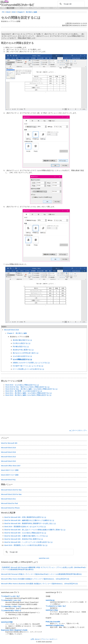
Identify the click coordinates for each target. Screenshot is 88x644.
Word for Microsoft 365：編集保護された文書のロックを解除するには (29, 520)
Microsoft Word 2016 (11, 330)
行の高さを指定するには (22, 343)
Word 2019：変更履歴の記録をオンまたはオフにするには (25, 527)
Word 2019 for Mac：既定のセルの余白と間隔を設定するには (27, 387)
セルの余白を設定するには (22, 356)
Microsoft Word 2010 (8, 461)
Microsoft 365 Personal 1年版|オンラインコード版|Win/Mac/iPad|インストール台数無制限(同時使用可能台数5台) (41, 574)
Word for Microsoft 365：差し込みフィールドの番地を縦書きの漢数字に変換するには (35, 530)
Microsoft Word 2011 (8, 499)
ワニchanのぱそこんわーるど (11, 600)
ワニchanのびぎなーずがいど (11, 610)
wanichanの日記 (7, 622)
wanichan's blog (52, 610)
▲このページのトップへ (78, 430)
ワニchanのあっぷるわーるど (11, 606)
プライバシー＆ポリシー (49, 639)
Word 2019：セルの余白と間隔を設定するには (22, 385)
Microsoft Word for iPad (9, 503)
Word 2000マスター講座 (10, 475)
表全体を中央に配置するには (23, 350)
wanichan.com (44, 558)
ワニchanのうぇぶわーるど (10, 596)
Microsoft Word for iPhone (10, 508)
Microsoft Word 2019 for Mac (11, 490)
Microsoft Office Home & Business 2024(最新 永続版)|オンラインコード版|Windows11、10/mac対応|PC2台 (39, 584)
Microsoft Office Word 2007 (11, 466)
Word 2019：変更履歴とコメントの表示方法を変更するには (26, 545)
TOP (3, 8)
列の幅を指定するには (21, 346)
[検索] (71, 4)
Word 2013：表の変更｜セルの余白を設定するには (24, 391)
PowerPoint (37, 8)
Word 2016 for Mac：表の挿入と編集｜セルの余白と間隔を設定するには (31, 389)
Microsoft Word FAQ (8, 480)
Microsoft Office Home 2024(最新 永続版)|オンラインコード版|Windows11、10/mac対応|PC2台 (35, 579)
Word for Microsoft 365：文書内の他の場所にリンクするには (26, 536)
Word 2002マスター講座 (10, 470)
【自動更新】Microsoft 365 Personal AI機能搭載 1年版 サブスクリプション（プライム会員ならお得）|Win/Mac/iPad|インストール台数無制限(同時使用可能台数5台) (44, 568)
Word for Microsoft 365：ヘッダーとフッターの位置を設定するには (28, 542)
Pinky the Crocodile (53, 622)
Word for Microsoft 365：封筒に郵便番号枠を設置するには (25, 517)
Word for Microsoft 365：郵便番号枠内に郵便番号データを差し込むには (30, 523)
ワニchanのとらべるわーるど (56, 606)
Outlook (26, 8)
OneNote (56, 8)
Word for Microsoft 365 (9, 443)
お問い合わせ (35, 639)
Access (47, 8)
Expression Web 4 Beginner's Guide (14, 630)
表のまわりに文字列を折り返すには (26, 353)
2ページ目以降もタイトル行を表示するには (28, 369)
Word (10, 8)
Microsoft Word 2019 (8, 448)
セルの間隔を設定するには (21, 18)
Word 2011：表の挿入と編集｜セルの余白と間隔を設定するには (29, 393)
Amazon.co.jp (7, 562)
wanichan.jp (50, 600)
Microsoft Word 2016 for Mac (11, 494)
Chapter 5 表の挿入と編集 (17, 333)
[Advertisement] (44, 413)
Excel (18, 8)
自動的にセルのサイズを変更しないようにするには (31, 363)
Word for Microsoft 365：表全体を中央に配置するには (24, 539)
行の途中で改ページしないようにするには (28, 366)
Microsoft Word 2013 (8, 457)
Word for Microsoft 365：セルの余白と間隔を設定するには (25, 533)
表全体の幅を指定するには (22, 340)
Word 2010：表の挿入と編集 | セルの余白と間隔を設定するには (28, 395)
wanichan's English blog (55, 625)
